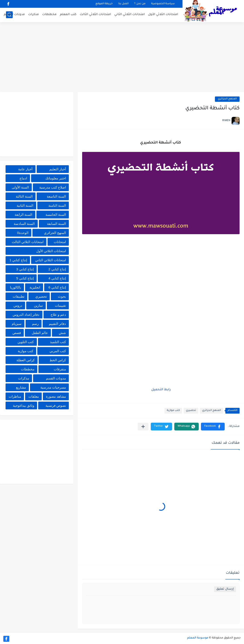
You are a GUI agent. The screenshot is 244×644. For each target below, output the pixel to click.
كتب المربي (58, 351)
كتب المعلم (68, 15)
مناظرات (15, 396)
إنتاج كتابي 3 (25, 269)
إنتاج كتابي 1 (18, 260)
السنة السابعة (57, 224)
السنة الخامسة (56, 215)
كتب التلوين (26, 342)
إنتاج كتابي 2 (57, 269)
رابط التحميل (161, 390)
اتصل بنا (123, 4)
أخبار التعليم (58, 169)
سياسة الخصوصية (163, 4)
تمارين (38, 305)
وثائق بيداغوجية (24, 405)
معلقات (34, 396)
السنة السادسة (24, 224)
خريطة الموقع (104, 4)
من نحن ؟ (140, 4)
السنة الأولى (20, 187)
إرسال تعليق (225, 589)
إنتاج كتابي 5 (25, 278)
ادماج (23, 178)
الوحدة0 (23, 233)
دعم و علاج (58, 315)
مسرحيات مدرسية (53, 387)
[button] (213, 427)
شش (62, 333)
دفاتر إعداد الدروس (26, 315)
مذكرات (34, 15)
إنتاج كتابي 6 (57, 287)
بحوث (62, 296)
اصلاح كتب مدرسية (53, 187)
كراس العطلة (26, 360)
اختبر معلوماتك (56, 178)
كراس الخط (58, 360)
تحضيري (191, 411)
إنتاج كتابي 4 (57, 278)
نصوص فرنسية (56, 405)
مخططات (49, 15)
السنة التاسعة (56, 196)
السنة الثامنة (57, 205)
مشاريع (21, 387)
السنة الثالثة (24, 196)
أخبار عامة (25, 169)
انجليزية (35, 287)
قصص (17, 333)
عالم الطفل (40, 333)
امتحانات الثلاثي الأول (163, 15)
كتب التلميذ (58, 342)
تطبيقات (19, 296)
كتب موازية (173, 411)
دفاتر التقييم (57, 324)
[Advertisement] (122, 58)
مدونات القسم (14, 15)
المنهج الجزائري (227, 99)
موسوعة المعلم (198, 638)
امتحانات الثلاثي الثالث (95, 15)
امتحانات (60, 242)
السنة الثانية (25, 205)
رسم (35, 324)
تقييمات (60, 305)
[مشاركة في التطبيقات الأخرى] (143, 427)
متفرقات (60, 369)
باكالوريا (16, 287)
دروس (18, 305)
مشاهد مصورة (56, 396)
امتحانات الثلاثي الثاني (130, 15)
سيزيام (17, 324)
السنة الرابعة (23, 215)
